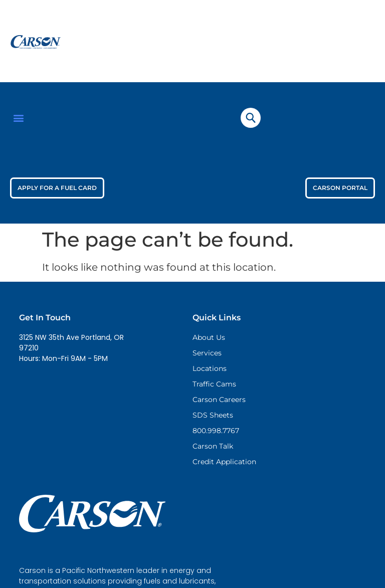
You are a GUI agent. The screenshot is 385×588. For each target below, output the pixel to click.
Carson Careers (219, 400)
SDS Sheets (213, 415)
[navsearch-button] (251, 118)
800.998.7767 (216, 431)
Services (207, 353)
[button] (18, 118)
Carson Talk (213, 446)
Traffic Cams (214, 384)
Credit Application (224, 462)
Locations (210, 368)
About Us (209, 337)
